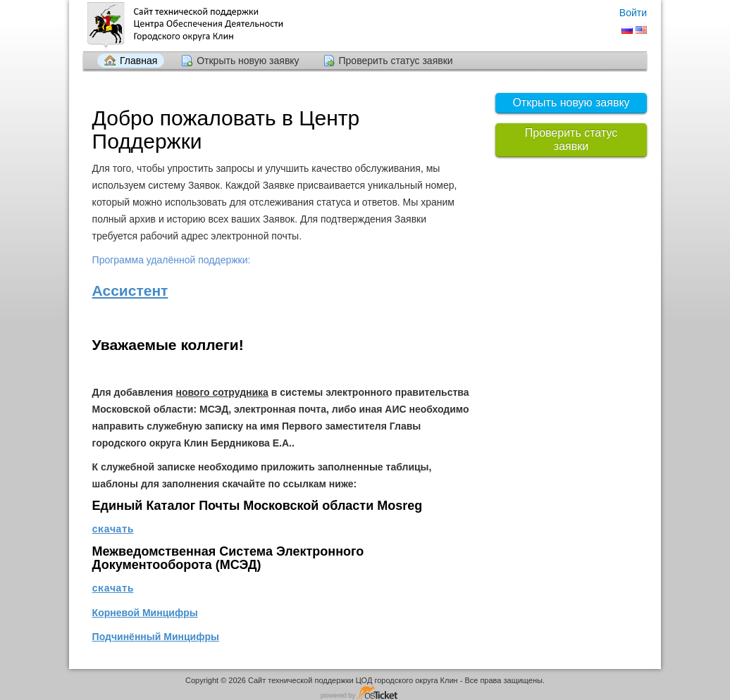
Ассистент (130, 290)
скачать (113, 529)
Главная (138, 61)
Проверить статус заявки (396, 61)
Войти (633, 13)
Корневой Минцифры (145, 611)
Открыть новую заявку (248, 61)
